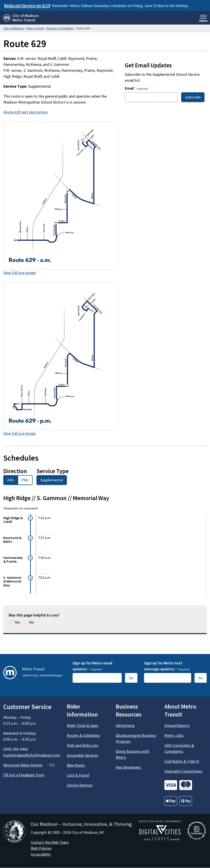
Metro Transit (35, 28)
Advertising (125, 725)
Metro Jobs (174, 735)
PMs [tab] (25, 480)
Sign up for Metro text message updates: (167, 666)
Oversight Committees (183, 771)
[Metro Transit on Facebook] (7, 788)
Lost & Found (78, 775)
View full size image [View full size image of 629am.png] (20, 273)
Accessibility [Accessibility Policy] (41, 854)
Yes (17, 622)
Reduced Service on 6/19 (27, 6)
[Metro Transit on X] (19, 788)
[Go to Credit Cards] (186, 785)
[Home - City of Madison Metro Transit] (21, 18)
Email (136, 88)
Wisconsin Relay (25, 765)
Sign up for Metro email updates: (92, 666)
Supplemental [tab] (52, 480)
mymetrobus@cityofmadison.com (32, 755)
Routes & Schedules (60, 28)
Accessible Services (83, 755)
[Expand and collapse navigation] (203, 18)
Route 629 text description (25, 112)
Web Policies (41, 848)
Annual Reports (177, 725)
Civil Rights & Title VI (182, 761)
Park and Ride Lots (83, 745)
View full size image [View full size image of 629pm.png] (20, 433)
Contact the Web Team (50, 842)
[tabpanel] (105, 544)
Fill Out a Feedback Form (24, 775)
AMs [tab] (11, 480)
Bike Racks (76, 765)
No (31, 622)
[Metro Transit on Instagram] (31, 788)
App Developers (128, 767)
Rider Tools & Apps (83, 725)
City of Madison (13, 28)
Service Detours (80, 785)
